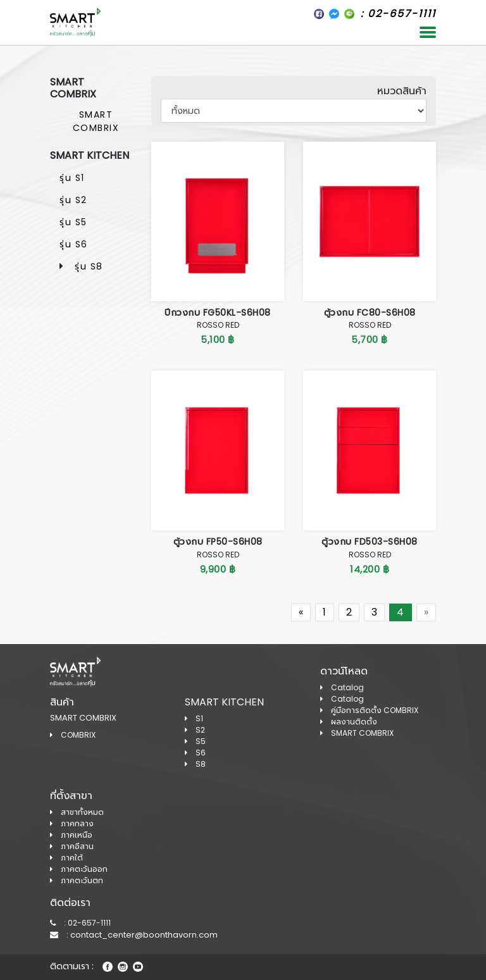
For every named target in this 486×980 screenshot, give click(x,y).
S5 (195, 741)
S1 (194, 718)
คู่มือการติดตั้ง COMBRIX (369, 710)
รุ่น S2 (73, 200)
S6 (195, 753)
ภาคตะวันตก (77, 880)
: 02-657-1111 (80, 923)
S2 (195, 730)
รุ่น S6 (74, 244)
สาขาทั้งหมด (77, 812)
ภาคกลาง (72, 823)
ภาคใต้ (66, 858)
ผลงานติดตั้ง (349, 722)
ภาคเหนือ (71, 835)
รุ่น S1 (72, 178)
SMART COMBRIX (96, 121)
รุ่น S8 (89, 266)
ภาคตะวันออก (79, 869)
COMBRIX (73, 735)
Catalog (342, 687)
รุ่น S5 (73, 222)
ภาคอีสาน (72, 846)
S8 (195, 764)
